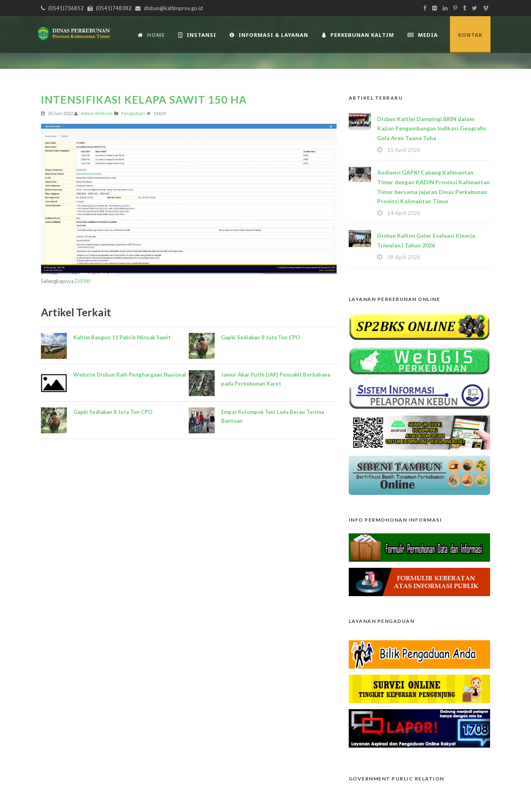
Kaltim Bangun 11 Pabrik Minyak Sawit (122, 337)
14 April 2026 (404, 213)
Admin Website (97, 113)
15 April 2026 (404, 150)
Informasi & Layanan (269, 35)
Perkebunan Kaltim (358, 35)
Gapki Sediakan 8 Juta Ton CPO (113, 412)
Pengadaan (133, 113)
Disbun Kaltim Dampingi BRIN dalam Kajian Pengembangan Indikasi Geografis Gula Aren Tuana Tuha (432, 129)
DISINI (83, 281)
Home (151, 35)
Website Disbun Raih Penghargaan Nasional (130, 375)
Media (423, 35)
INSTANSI (197, 35)
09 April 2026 (404, 257)
